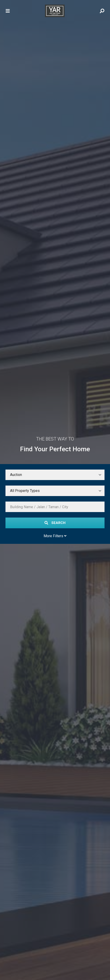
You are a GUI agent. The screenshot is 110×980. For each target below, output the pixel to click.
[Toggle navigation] (8, 11)
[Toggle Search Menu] (102, 11)
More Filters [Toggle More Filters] (55, 536)
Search (55, 523)
